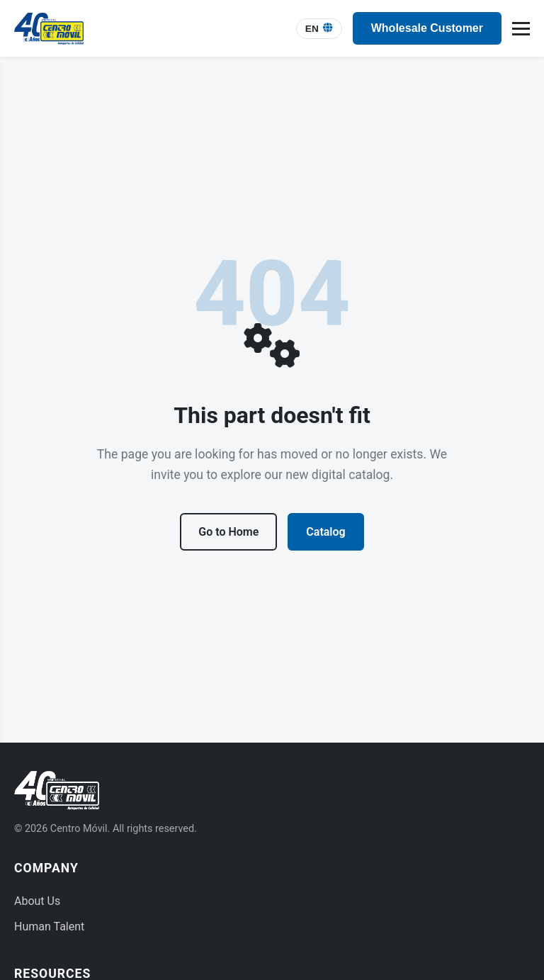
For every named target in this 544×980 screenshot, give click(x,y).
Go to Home (228, 532)
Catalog (325, 532)
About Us (37, 901)
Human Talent (49, 927)
